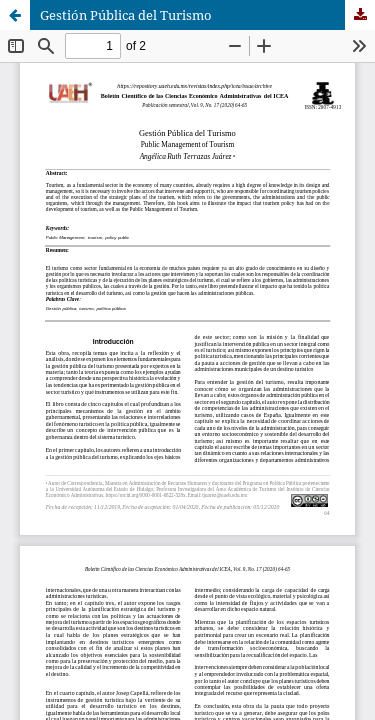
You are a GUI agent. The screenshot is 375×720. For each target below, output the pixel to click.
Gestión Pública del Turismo (126, 15)
